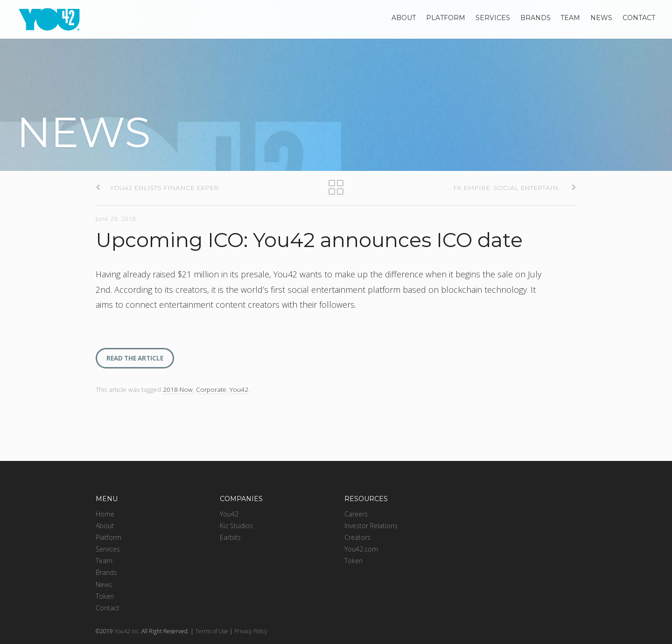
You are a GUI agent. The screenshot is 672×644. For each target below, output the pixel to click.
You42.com (361, 549)
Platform (446, 18)
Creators (357, 537)
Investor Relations (371, 526)
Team (570, 18)
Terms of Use (212, 631)
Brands (535, 18)
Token (105, 596)
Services (493, 18)
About (404, 18)
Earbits (230, 537)
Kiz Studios (236, 526)
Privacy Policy (251, 631)
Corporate (211, 389)
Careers (356, 514)
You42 (239, 389)
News (601, 18)
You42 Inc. (127, 631)
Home (105, 514)
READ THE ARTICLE (135, 358)
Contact (639, 18)
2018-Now (178, 389)
